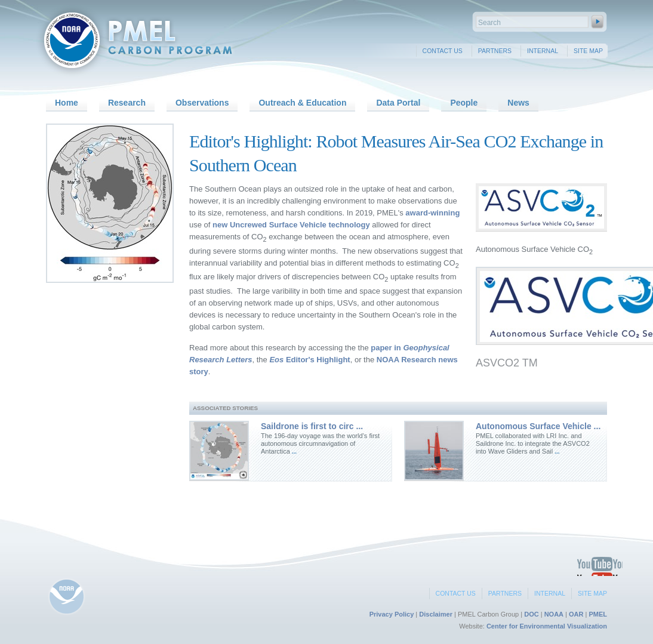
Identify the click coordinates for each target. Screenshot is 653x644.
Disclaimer (436, 614)
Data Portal (398, 103)
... (293, 452)
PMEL (598, 614)
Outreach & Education (302, 103)
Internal (543, 51)
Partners (495, 51)
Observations (202, 103)
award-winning (432, 213)
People (464, 103)
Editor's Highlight (309, 360)
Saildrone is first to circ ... (312, 426)
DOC (531, 614)
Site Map (588, 51)
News (518, 103)
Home (67, 103)
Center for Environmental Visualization (547, 626)
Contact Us (443, 51)
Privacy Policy (392, 614)
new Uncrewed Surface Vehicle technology (291, 225)
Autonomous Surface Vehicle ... (538, 426)
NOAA (554, 614)
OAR (576, 614)
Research (127, 103)
